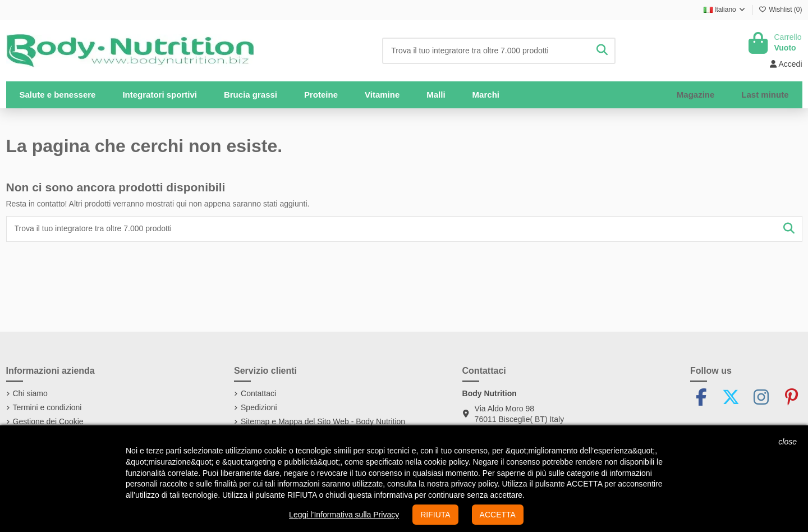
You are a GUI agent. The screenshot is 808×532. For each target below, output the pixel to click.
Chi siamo (30, 393)
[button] (160, 95)
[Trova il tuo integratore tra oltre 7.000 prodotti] (602, 51)
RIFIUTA (435, 515)
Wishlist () (781, 10)
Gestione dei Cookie (48, 421)
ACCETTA (498, 515)
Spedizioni (259, 407)
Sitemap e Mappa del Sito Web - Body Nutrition (323, 421)
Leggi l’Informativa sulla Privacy (344, 515)
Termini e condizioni (47, 407)
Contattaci (258, 393)
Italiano (725, 10)
